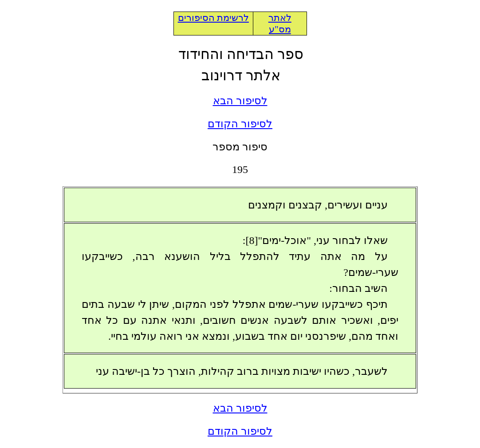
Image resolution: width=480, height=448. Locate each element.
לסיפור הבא (240, 101)
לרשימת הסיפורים (213, 18)
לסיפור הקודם (240, 124)
